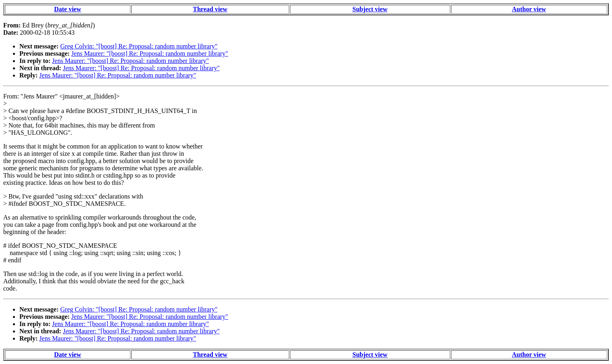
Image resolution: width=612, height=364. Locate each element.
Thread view (210, 9)
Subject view (370, 9)
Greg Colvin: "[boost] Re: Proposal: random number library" (139, 46)
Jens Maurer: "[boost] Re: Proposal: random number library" (150, 53)
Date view (68, 9)
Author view (529, 9)
